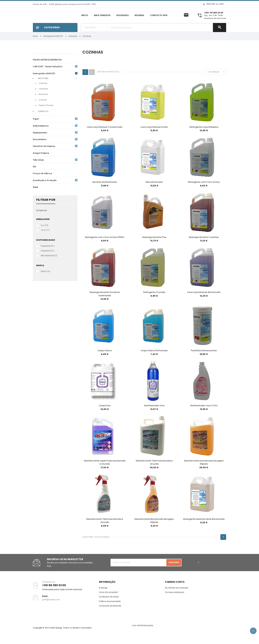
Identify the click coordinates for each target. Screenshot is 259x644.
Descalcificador (154, 190)
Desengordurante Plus (154, 245)
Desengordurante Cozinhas (204, 245)
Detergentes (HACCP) (44, 81)
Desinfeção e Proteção (45, 189)
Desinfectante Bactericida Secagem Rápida (154, 527)
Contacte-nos (159, 19)
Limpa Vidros (105, 358)
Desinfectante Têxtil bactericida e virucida (154, 469)
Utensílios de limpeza (44, 154)
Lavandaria (43, 97)
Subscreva (174, 569)
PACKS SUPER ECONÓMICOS (47, 68)
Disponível (48, 254)
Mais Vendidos (102, 19)
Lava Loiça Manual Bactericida (204, 300)
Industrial (43, 86)
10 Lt (45, 238)
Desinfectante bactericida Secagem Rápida (204, 469)
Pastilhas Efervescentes (204, 358)
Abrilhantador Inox (154, 413)
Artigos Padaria (41, 161)
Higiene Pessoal (46, 113)
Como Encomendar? (109, 599)
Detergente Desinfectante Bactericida (204, 526)
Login (221, 4)
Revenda (139, 19)
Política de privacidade (110, 608)
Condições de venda (109, 604)
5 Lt (45, 234)
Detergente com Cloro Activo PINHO (105, 245)
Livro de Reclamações (143, 632)
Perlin (45, 280)
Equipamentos (40, 141)
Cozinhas (43, 108)
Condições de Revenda (110, 613)
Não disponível (49, 264)
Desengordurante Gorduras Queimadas (105, 301)
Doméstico (43, 119)
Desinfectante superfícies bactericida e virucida (105, 469)
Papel (36, 127)
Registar (211, 4)
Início (85, 19)
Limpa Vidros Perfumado (154, 358)
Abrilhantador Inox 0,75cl (204, 413)
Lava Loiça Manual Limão (154, 135)
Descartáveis (40, 147)
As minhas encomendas (177, 595)
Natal (36, 196)
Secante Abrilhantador (105, 190)
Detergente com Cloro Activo (204, 190)
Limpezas (43, 91)
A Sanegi (103, 595)
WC (35, 175)
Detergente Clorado (154, 300)
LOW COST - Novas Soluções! (48, 74)
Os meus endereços (175, 599)
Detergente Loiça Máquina (204, 135)
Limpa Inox (105, 413)
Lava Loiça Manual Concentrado (105, 135)
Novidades (123, 19)
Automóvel (43, 102)
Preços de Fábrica (43, 182)
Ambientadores (41, 134)
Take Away (38, 168)
